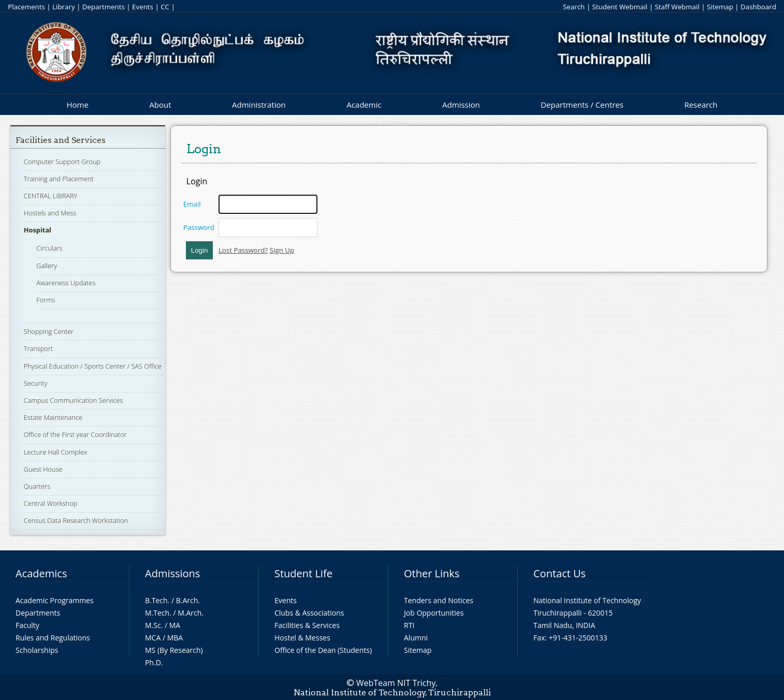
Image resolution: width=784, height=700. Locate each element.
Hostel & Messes (302, 638)
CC (165, 7)
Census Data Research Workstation (76, 520)
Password (199, 227)
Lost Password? (243, 250)
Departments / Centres (582, 105)
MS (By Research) (174, 650)
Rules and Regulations (53, 638)
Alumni (416, 638)
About (160, 105)
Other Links (432, 573)
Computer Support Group (62, 162)
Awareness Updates (66, 283)
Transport (38, 348)
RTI (409, 625)
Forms (46, 300)
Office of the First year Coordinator (75, 434)
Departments (104, 7)
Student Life (303, 573)
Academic (364, 105)
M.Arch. (191, 613)
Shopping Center (49, 331)
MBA (175, 638)
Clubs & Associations (309, 613)
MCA (153, 638)
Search (574, 7)
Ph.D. (154, 662)
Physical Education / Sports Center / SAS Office (93, 366)
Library (63, 7)
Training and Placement (59, 179)
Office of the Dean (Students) (323, 650)
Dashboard (758, 7)
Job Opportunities (434, 613)
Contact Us (560, 573)
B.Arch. (188, 600)
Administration (259, 105)
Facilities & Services (307, 625)
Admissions (172, 573)
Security (36, 383)
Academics (41, 573)
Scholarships (37, 650)
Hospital (38, 230)
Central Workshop (51, 503)
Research (701, 105)
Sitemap (720, 7)
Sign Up (282, 250)
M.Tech (157, 613)
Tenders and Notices (439, 600)
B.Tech (156, 600)
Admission (461, 105)
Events (143, 7)
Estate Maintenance (53, 417)
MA (175, 625)
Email (192, 204)
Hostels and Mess (50, 213)
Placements (26, 7)
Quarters (37, 486)
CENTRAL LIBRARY (51, 196)
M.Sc (153, 625)
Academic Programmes (55, 600)
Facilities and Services (61, 140)
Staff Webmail (677, 7)
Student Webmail (620, 7)
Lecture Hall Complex (56, 452)
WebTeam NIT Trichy (396, 683)
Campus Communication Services (74, 400)
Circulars (49, 248)
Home (77, 105)
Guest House (43, 469)
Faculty (27, 625)
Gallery (47, 266)
